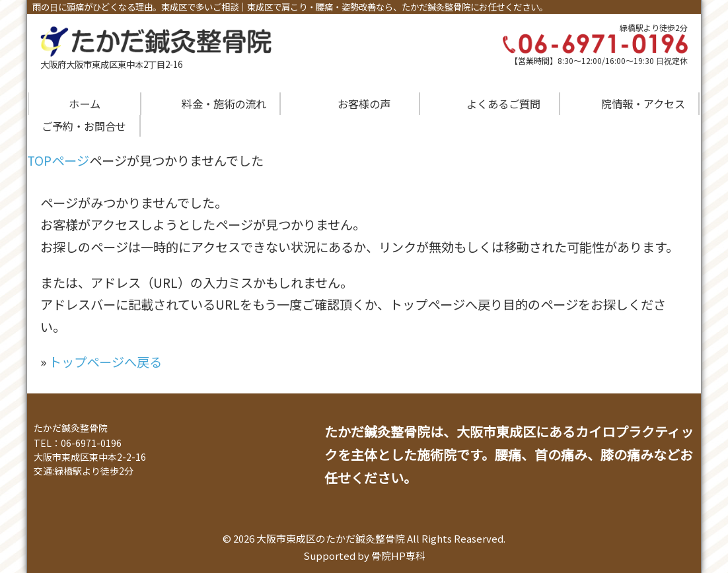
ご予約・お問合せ (84, 126)
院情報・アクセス (643, 104)
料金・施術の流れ (224, 104)
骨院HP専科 (398, 556)
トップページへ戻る (105, 362)
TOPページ (58, 160)
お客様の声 (364, 104)
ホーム (85, 104)
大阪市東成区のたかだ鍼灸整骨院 (331, 538)
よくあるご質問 (503, 104)
